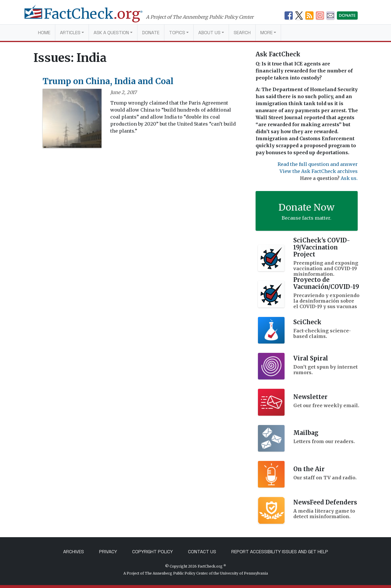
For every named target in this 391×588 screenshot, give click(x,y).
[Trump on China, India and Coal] (72, 120)
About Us (209, 33)
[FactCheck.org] (90, 17)
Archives (74, 552)
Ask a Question (111, 33)
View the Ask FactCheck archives (319, 171)
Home (44, 33)
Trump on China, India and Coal (108, 81)
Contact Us (202, 552)
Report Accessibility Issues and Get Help (280, 552)
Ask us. (349, 178)
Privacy (108, 552)
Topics (177, 33)
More (266, 33)
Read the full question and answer (318, 164)
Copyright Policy (153, 552)
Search (242, 33)
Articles (70, 33)
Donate (151, 33)
